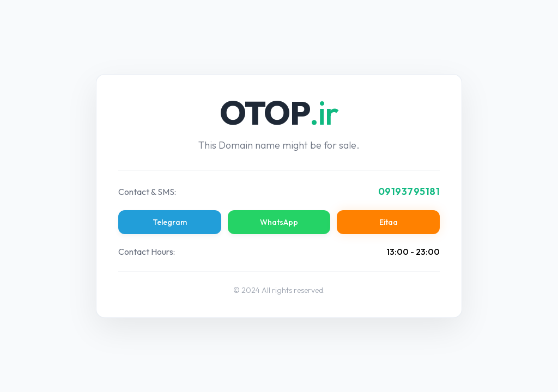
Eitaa (389, 222)
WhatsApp (279, 222)
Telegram (170, 222)
